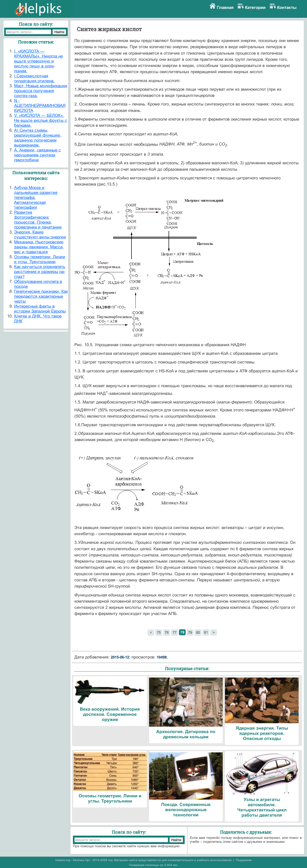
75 (159, 632)
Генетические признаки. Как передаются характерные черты (41, 296)
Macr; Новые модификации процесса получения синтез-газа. (41, 91)
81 (206, 632)
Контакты (287, 8)
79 (190, 632)
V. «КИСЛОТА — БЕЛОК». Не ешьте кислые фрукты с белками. (41, 120)
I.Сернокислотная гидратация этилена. (34, 78)
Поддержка (244, 860)
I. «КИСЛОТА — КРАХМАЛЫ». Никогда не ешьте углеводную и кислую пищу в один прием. (38, 61)
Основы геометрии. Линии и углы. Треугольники (40, 259)
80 (198, 632)
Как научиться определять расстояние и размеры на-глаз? (40, 272)
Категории (255, 8)
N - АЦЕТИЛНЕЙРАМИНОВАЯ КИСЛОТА (40, 106)
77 (175, 632)
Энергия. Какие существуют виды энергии (40, 235)
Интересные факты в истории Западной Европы (40, 309)
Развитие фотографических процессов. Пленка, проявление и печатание (38, 220)
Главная (225, 8)
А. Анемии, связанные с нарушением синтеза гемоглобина (37, 155)
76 (167, 632)
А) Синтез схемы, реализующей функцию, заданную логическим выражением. (38, 138)
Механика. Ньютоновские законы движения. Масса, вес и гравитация (39, 247)
